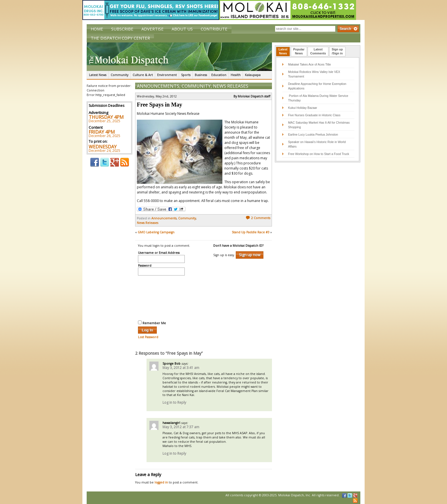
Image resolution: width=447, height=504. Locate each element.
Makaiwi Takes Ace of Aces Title (309, 64)
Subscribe (122, 29)
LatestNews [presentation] (283, 51)
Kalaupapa (253, 75)
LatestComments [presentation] (318, 51)
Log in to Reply (174, 402)
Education (219, 75)
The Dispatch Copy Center (120, 38)
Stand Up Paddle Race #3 (251, 232)
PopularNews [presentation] (299, 51)
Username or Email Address (159, 253)
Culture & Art (143, 75)
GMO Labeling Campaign (156, 232)
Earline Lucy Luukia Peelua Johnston (313, 134)
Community (119, 75)
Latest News (98, 75)
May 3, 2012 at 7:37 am (181, 427)
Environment (167, 75)
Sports (186, 75)
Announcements (158, 86)
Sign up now (250, 255)
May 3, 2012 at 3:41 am (181, 368)
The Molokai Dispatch (179, 57)
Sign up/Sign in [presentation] (337, 51)
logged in (161, 482)
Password (145, 266)
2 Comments (258, 218)
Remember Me (152, 323)
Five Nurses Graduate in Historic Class (314, 115)
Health (236, 75)
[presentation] (161, 297)
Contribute (214, 29)
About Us (182, 29)
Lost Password (148, 337)
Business (201, 75)
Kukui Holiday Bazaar (302, 108)
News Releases (231, 86)
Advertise (153, 29)
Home (97, 29)
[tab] (283, 52)
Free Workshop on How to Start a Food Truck (318, 154)
